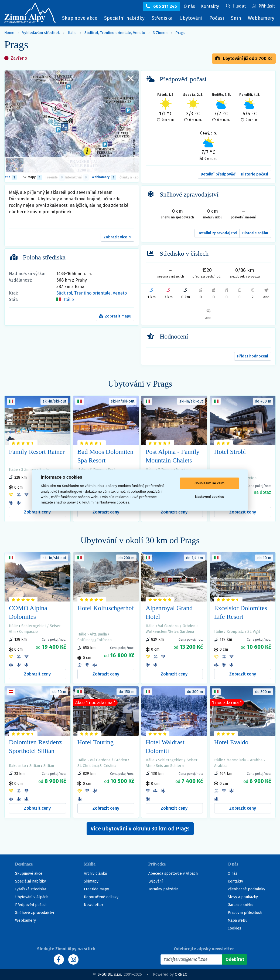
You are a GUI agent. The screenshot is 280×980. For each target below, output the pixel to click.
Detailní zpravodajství (217, 233)
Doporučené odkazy (101, 897)
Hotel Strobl (230, 452)
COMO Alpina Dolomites (28, 612)
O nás (233, 873)
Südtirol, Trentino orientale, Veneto (115, 33)
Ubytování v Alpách (32, 897)
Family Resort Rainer (37, 452)
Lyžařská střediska (31, 889)
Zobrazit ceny (37, 512)
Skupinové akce (80, 18)
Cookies (234, 928)
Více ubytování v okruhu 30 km (140, 829)
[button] (117, 237)
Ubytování (192, 19)
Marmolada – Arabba (245, 760)
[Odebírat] (235, 959)
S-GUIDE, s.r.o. (110, 974)
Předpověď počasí (31, 905)
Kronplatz (235, 632)
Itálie (72, 33)
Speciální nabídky (124, 18)
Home (9, 33)
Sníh (237, 19)
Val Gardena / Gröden (177, 626)
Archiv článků (95, 873)
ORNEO (181, 974)
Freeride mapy (96, 889)
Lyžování (156, 881)
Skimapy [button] (32, 177)
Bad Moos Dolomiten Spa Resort (105, 456)
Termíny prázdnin (163, 889)
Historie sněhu (255, 233)
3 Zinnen (160, 33)
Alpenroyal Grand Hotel (169, 612)
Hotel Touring (96, 742)
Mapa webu (238, 920)
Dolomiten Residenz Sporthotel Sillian (35, 746)
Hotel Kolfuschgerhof (106, 608)
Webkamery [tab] (104, 177)
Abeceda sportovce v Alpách (173, 873)
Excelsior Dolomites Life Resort (241, 612)
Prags (180, 33)
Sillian (35, 766)
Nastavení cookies (210, 497)
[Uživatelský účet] (236, 6)
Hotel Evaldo (231, 742)
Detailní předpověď (218, 174)
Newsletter (94, 905)
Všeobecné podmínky (246, 889)
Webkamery (261, 18)
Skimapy (91, 881)
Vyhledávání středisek (41, 33)
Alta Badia (98, 634)
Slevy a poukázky (243, 897)
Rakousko (17, 766)
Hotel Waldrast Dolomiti (165, 746)
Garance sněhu (240, 905)
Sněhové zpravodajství (35, 913)
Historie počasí (255, 174)
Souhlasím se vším (209, 483)
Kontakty (235, 881)
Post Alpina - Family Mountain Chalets (173, 456)
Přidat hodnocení (253, 356)
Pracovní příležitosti (245, 913)
